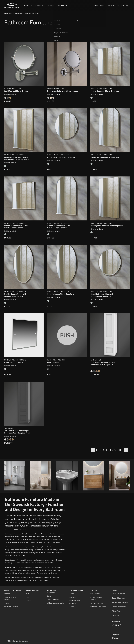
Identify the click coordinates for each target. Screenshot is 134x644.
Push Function (53, 362)
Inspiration (51, 5)
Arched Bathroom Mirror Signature (105, 157)
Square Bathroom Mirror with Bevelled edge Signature (16, 227)
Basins (28, 594)
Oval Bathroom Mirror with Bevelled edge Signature (15, 295)
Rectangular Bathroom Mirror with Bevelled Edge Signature (16, 158)
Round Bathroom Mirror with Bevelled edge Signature (102, 295)
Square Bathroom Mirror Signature (105, 91)
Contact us (73, 607)
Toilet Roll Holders (53, 600)
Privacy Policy (116, 611)
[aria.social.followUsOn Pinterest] (121, 625)
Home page (8, 13)
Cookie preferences (118, 594)
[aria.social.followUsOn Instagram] (113, 625)
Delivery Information (119, 607)
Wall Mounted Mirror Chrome (16, 91)
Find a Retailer (62, 5)
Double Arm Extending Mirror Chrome (63, 91)
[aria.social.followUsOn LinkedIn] (116, 625)
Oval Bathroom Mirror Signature (61, 294)
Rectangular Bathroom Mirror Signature (107, 226)
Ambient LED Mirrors (11, 607)
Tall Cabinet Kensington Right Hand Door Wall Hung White (103, 363)
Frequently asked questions (75, 602)
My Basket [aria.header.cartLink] (114, 5)
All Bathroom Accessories (56, 603)
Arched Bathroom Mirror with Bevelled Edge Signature (59, 227)
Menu (125, 5)
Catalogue (72, 597)
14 (115, 450)
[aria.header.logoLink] (11, 5)
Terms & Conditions (119, 598)
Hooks (49, 596)
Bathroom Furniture (32, 13)
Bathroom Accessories (98, 607)
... (113, 450)
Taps (27, 597)
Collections (39, 5)
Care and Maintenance (98, 603)
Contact (72, 594)
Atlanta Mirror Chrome (14, 362)
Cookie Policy (116, 615)
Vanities (7, 594)
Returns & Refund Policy (120, 602)
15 (120, 450)
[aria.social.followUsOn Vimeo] (119, 625)
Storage (7, 603)
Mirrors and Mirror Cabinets (10, 598)
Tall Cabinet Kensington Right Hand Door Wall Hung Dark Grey (17, 432)
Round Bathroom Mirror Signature (61, 157)
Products (27, 5)
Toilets (28, 601)
